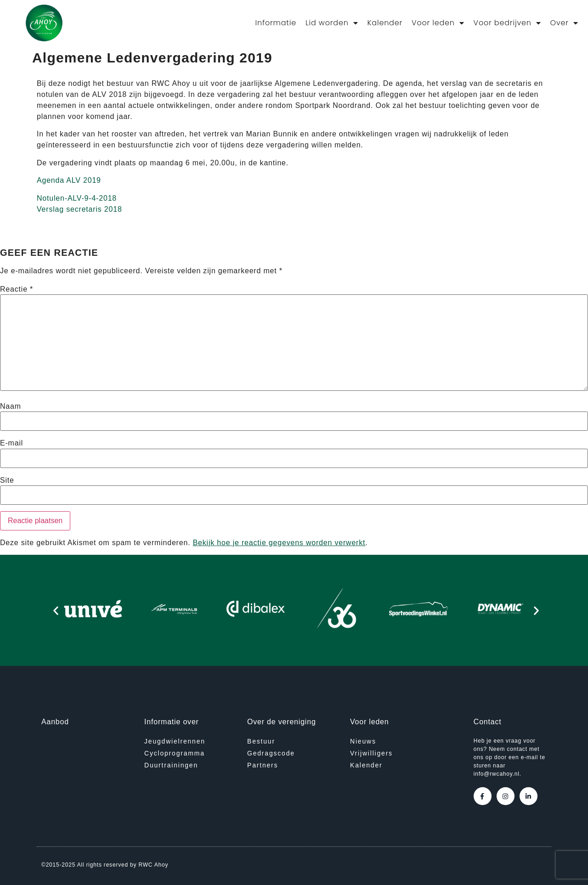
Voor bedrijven (507, 23)
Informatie (276, 23)
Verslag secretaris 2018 (79, 209)
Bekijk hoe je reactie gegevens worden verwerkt (279, 543)
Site (7, 480)
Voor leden (438, 23)
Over (564, 23)
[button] (56, 611)
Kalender (385, 23)
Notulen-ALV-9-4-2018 (77, 198)
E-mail (11, 443)
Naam (11, 406)
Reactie (17, 289)
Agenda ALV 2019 (69, 180)
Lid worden (332, 23)
